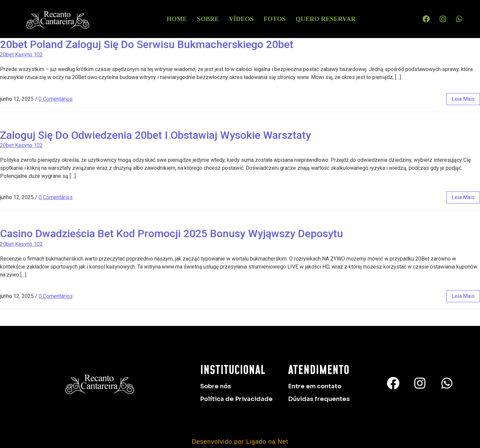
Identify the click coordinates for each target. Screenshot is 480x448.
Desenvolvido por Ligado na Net (240, 442)
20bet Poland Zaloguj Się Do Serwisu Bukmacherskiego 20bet (147, 44)
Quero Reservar (326, 19)
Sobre (208, 19)
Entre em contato (315, 386)
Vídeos (241, 19)
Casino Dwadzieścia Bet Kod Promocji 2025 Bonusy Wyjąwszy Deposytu (171, 234)
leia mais (463, 99)
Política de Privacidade (236, 399)
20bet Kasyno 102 (21, 55)
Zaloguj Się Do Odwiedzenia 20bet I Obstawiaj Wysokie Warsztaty (155, 135)
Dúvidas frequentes (319, 399)
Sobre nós (215, 386)
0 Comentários (56, 99)
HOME (177, 19)
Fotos (275, 19)
